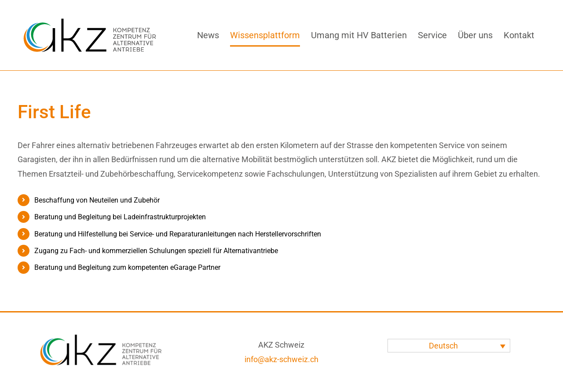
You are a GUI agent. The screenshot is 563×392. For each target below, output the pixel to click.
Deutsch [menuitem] (443, 346)
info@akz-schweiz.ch (281, 359)
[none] (449, 346)
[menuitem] (449, 346)
